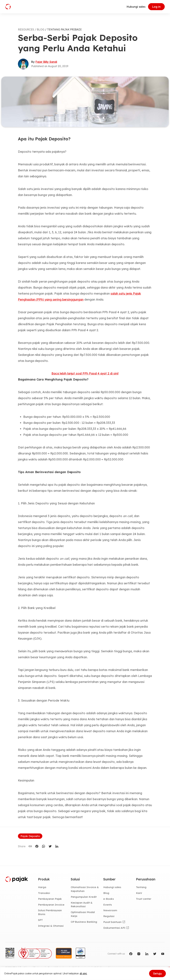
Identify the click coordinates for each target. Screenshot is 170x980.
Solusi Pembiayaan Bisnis (50, 912)
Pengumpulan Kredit (84, 897)
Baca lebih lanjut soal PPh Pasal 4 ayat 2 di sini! (85, 373)
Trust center (144, 899)
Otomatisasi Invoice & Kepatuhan (85, 889)
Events (108, 905)
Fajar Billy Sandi (46, 62)
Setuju (157, 974)
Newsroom (110, 910)
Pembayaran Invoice (51, 905)
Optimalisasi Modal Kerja (83, 914)
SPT (40, 920)
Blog (106, 893)
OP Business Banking (84, 922)
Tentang (141, 887)
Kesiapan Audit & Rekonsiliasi (82, 904)
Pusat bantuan (112, 922)
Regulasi (109, 916)
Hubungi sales (136, 7)
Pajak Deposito (30, 836)
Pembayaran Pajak (50, 899)
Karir (139, 893)
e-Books (109, 899)
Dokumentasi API (114, 928)
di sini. (83, 974)
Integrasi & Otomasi (51, 926)
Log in (156, 7)
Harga (42, 887)
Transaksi (44, 893)
